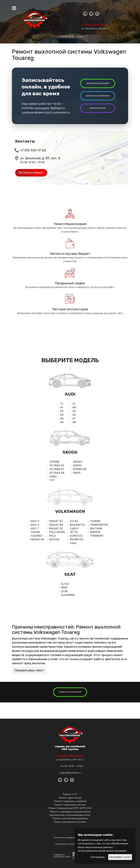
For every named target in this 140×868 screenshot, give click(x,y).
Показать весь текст (29, 670)
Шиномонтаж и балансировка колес (70, 815)
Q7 (74, 418)
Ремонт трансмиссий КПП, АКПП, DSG (70, 808)
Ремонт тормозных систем (70, 805)
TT (62, 404)
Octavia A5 (57, 465)
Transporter (99, 525)
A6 (62, 422)
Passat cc (56, 529)
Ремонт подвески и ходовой (70, 801)
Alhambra (68, 595)
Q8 (74, 422)
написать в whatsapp (98, 83)
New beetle (77, 525)
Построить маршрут (31, 173)
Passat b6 (37, 539)
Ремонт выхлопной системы (70, 822)
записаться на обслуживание (70, 844)
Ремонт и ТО (70, 794)
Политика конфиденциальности (70, 838)
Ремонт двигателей (70, 798)
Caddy (74, 529)
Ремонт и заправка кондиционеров (70, 812)
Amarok (95, 532)
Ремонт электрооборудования (70, 818)
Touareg (36, 536)
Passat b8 (56, 525)
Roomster (80, 469)
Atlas (74, 521)
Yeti (52, 480)
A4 (62, 415)
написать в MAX (98, 108)
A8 (74, 407)
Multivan (96, 529)
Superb (54, 462)
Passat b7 (56, 521)
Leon (64, 591)
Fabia (53, 477)
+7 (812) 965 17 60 (95, 25)
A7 (74, 404)
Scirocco (76, 536)
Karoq (77, 465)
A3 (62, 411)
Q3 (74, 411)
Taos (73, 543)
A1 (62, 407)
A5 (62, 418)
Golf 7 (35, 529)
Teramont (97, 536)
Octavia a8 (57, 473)
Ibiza (64, 588)
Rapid (77, 473)
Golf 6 (35, 525)
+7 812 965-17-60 (33, 150)
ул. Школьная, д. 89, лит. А (95, 29)
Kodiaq (78, 462)
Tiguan (35, 532)
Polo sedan (57, 532)
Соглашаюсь (98, 857)
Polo (52, 536)
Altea (65, 584)
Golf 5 (35, 521)
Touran (95, 521)
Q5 (74, 415)
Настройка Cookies (120, 857)
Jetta (74, 532)
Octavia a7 (57, 469)
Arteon (54, 539)
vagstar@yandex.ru (70, 773)
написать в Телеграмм (98, 96)
